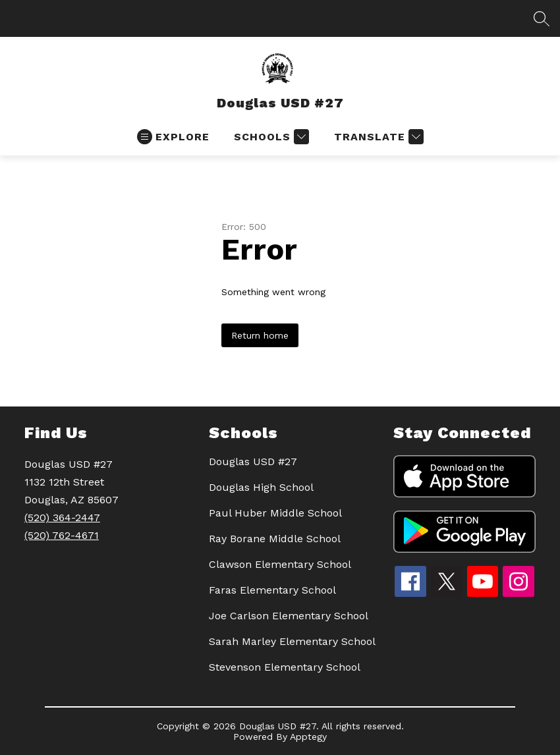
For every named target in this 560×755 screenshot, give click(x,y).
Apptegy (308, 737)
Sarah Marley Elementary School (292, 641)
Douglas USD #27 (253, 461)
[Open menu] (173, 137)
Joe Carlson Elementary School (289, 616)
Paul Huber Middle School (275, 513)
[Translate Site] (377, 137)
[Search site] (542, 18)
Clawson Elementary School (280, 564)
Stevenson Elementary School (285, 667)
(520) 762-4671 (62, 535)
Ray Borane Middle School (275, 539)
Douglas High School (261, 487)
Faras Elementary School (272, 590)
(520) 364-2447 (62, 517)
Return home (260, 335)
